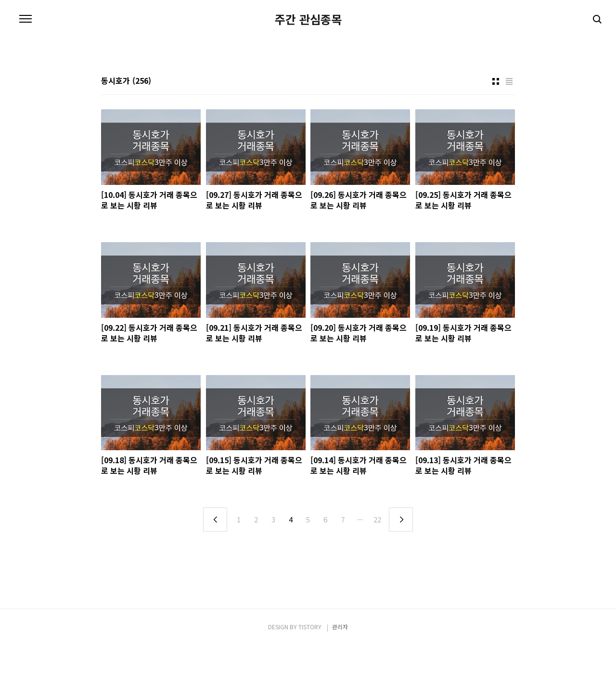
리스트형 (509, 125)
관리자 (340, 670)
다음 (401, 563)
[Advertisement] (308, 88)
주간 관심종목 (308, 19)
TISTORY (310, 670)
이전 (215, 563)
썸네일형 (496, 125)
